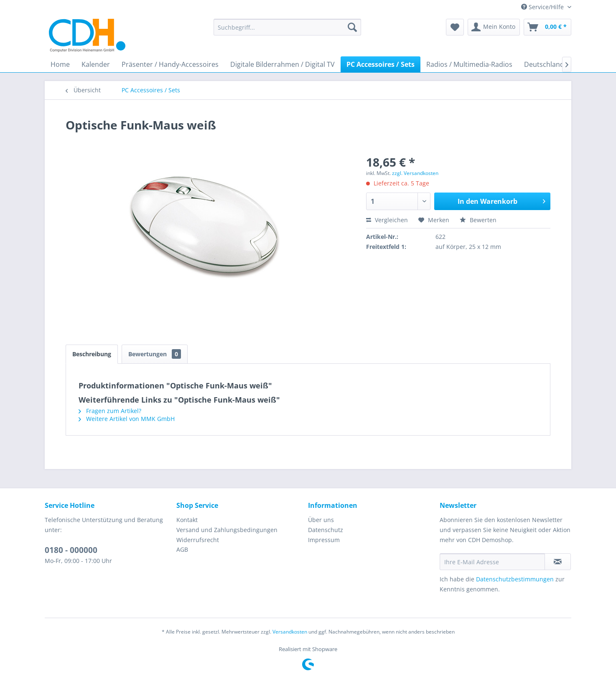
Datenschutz (326, 530)
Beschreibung (92, 354)
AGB (182, 549)
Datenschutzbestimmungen (515, 579)
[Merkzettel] (455, 27)
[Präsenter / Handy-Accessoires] (170, 64)
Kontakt (187, 520)
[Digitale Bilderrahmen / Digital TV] (283, 64)
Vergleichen (387, 220)
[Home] (60, 64)
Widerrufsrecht (198, 540)
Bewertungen (155, 354)
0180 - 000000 (71, 550)
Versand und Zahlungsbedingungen (227, 530)
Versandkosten (290, 632)
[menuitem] (287, 27)
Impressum (324, 540)
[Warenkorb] (547, 27)
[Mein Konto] (494, 27)
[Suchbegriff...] (287, 27)
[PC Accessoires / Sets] (381, 64)
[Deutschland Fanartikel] (560, 64)
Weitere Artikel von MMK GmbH (127, 419)
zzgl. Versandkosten (415, 173)
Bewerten (478, 220)
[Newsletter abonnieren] (558, 562)
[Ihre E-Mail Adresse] (492, 562)
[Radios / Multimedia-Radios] (469, 64)
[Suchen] (352, 27)
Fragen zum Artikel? (110, 411)
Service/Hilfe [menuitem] (543, 7)
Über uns (321, 520)
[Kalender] (96, 64)
